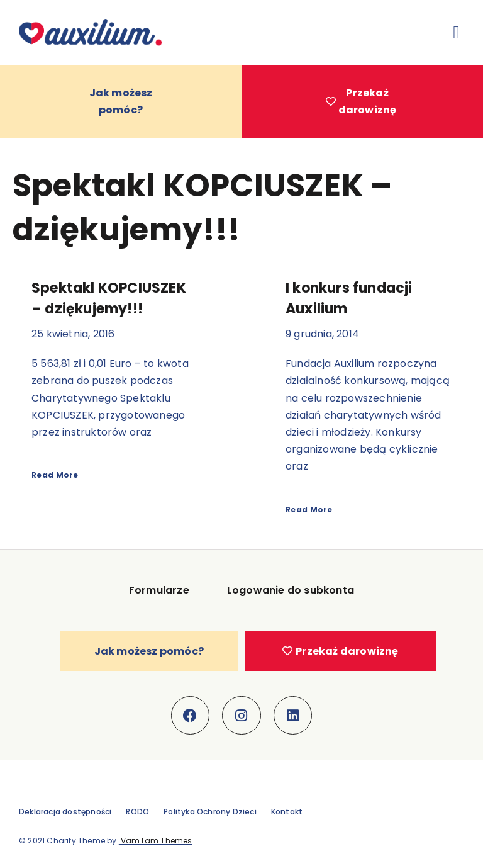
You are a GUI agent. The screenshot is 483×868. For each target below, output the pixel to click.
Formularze (159, 590)
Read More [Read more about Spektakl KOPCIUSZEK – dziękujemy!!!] (55, 475)
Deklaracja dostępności (65, 812)
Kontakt (287, 812)
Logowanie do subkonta (291, 590)
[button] (457, 33)
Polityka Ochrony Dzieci (210, 812)
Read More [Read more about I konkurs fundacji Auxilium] (309, 510)
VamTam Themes (156, 841)
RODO (137, 812)
